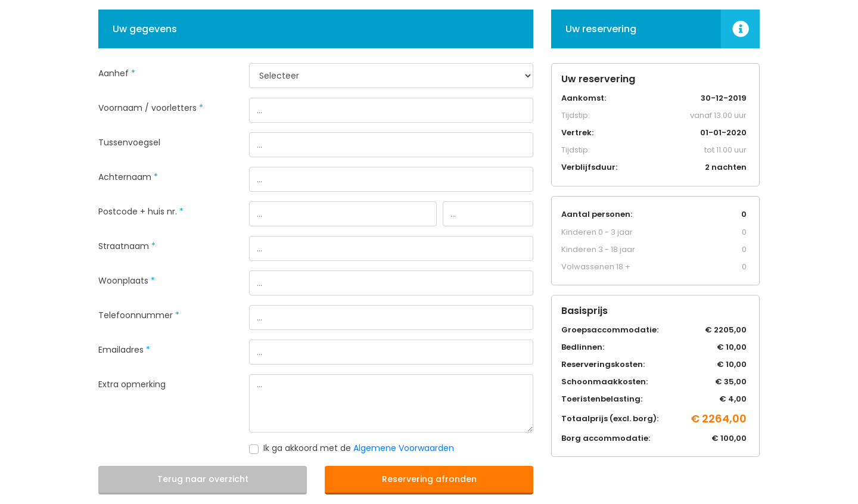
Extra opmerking (132, 384)
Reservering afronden (429, 479)
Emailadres (124, 350)
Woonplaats (127, 281)
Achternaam (128, 177)
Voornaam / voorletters (151, 108)
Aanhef (117, 73)
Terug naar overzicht (203, 479)
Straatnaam (127, 246)
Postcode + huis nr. (141, 211)
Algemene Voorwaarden (404, 448)
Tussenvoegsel (129, 142)
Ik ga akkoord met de (359, 448)
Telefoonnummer (139, 315)
